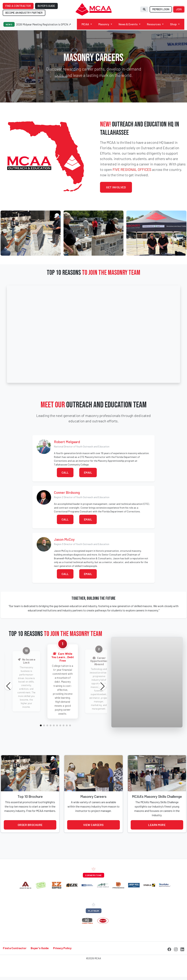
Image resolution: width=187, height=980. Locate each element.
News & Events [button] (128, 24)
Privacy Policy (62, 948)
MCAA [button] (85, 24)
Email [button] (88, 472)
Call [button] (65, 472)
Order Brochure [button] (30, 825)
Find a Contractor (15, 948)
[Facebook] (169, 949)
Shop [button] (173, 24)
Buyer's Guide (40, 948)
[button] (41, 725)
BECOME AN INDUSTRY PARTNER (24, 13)
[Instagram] (176, 949)
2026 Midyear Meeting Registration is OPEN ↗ (44, 24)
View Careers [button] (93, 825)
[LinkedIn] (182, 949)
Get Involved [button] (116, 187)
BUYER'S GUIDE (46, 6)
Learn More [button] (157, 825)
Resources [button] (154, 24)
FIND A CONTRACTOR (18, 6)
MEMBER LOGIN (161, 9)
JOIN (179, 9)
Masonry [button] (104, 24)
